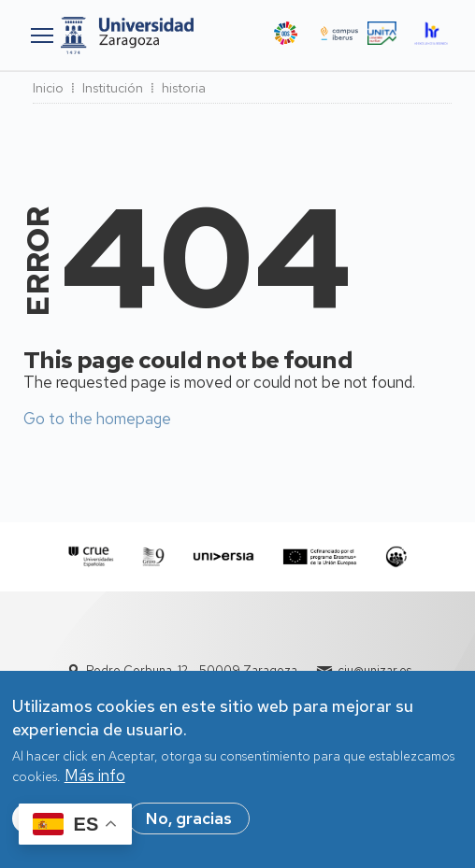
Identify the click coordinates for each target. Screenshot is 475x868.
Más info (95, 784)
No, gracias (189, 827)
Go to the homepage (97, 419)
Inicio (48, 88)
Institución (113, 88)
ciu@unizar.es (374, 670)
